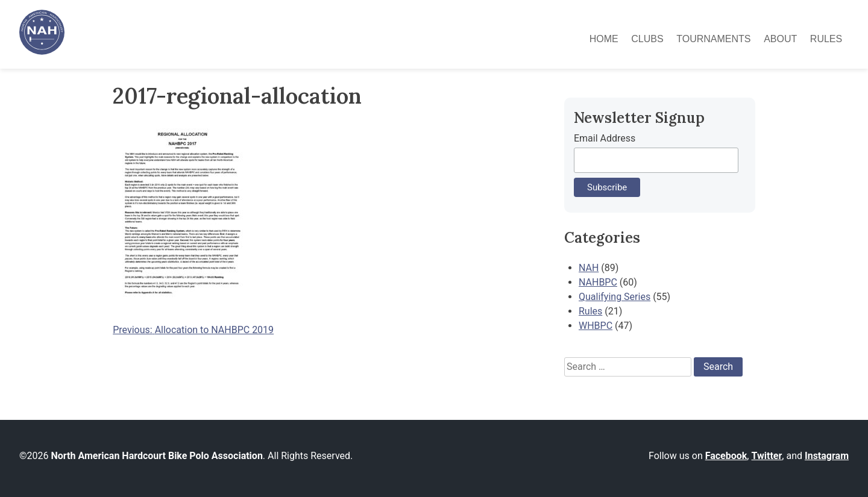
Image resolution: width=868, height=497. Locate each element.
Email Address (605, 138)
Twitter (766, 456)
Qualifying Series (615, 297)
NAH (589, 268)
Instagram (827, 456)
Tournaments (713, 39)
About (780, 39)
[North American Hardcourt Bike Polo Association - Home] (42, 52)
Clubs (647, 39)
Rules (826, 39)
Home (604, 39)
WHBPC (596, 326)
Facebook (726, 456)
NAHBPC (598, 282)
